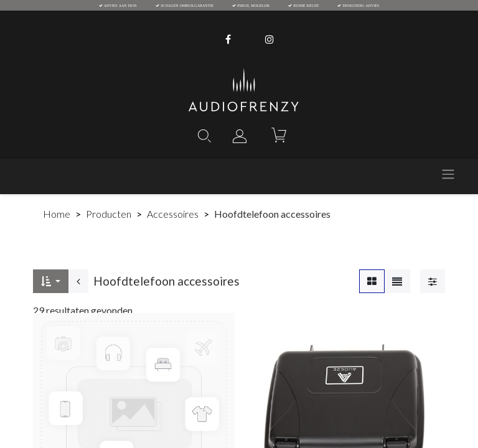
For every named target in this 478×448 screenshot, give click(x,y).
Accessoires (173, 214)
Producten (109, 214)
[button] (51, 281)
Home (57, 214)
